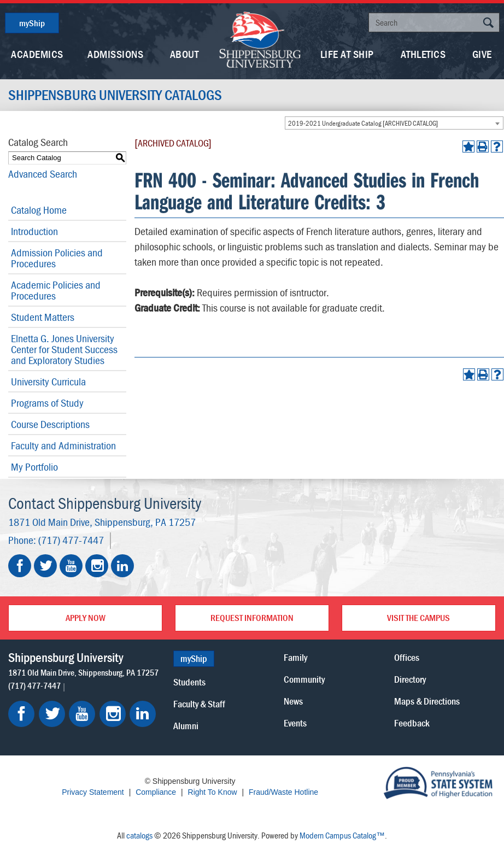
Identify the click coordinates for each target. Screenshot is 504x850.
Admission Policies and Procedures (57, 258)
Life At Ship (347, 54)
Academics (37, 54)
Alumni (186, 726)
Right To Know (213, 792)
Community (304, 679)
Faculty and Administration (63, 445)
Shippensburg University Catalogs (115, 95)
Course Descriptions (50, 424)
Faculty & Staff (199, 704)
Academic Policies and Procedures (56, 290)
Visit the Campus (418, 618)
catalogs (139, 835)
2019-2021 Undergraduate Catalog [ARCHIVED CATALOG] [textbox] (363, 123)
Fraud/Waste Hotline (283, 792)
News (293, 701)
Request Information (252, 618)
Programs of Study (47, 403)
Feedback (412, 723)
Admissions (115, 54)
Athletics (423, 54)
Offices (407, 657)
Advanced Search (43, 174)
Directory (410, 679)
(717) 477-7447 (71, 540)
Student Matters (43, 317)
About (184, 54)
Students (189, 682)
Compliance (156, 792)
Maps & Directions (427, 701)
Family (295, 657)
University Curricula (48, 381)
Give (482, 54)
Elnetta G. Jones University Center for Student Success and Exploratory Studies (64, 349)
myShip (32, 23)
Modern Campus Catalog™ (342, 835)
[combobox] (394, 123)
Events (295, 723)
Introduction (34, 231)
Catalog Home (39, 210)
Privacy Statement (93, 792)
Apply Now (86, 618)
